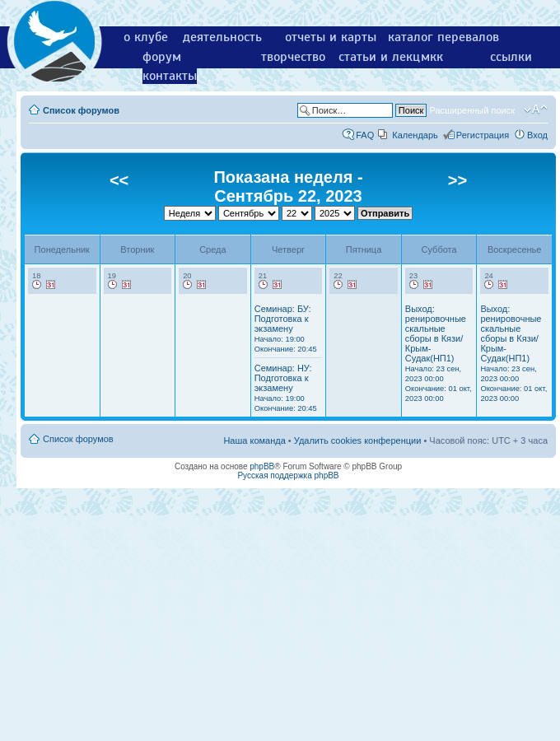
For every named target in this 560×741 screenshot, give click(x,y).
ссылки (511, 57)
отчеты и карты (331, 37)
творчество (293, 57)
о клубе (146, 37)
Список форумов (81, 110)
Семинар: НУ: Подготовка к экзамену (286, 388)
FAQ (365, 135)
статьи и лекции (387, 57)
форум (162, 57)
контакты (170, 76)
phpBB (262, 466)
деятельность (222, 37)
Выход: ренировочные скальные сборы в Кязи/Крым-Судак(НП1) (439, 353)
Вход (537, 135)
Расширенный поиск (472, 110)
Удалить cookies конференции (358, 440)
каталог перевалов (443, 37)
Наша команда (254, 440)
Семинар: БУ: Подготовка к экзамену (286, 329)
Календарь (415, 135)
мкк (432, 57)
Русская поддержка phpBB (288, 475)
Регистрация (483, 135)
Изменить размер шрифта (536, 110)
